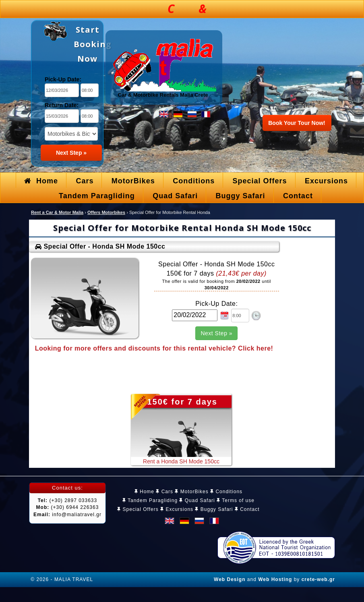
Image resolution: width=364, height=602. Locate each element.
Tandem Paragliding (150, 500)
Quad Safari (197, 500)
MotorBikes (191, 492)
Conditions (226, 492)
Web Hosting (275, 579)
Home (144, 492)
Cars (164, 492)
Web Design (230, 579)
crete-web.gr (318, 579)
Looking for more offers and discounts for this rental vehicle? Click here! (154, 348)
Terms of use (236, 500)
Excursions (177, 509)
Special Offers (138, 509)
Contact (247, 509)
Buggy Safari (214, 509)
